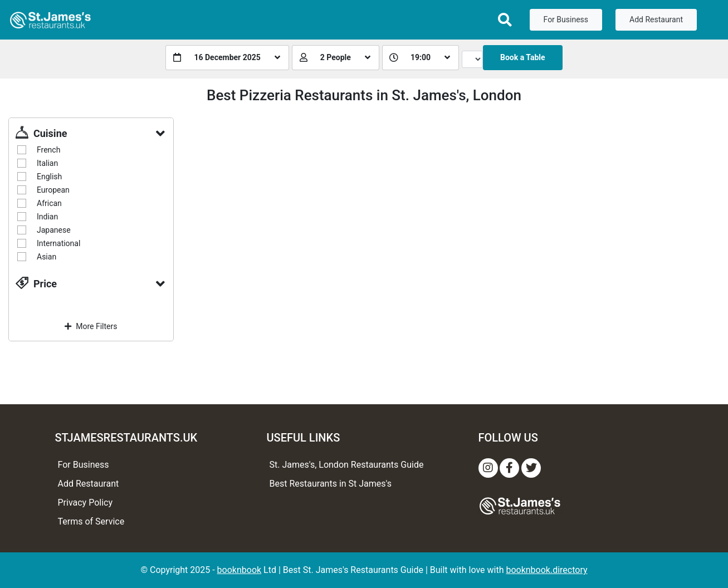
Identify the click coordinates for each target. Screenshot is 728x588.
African (49, 203)
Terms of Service (91, 521)
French (48, 150)
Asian (47, 257)
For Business (566, 19)
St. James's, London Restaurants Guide (347, 465)
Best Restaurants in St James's (331, 484)
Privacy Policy (85, 503)
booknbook (240, 570)
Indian (47, 217)
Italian (47, 163)
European (53, 190)
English (49, 177)
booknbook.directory (546, 570)
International (58, 243)
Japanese (54, 230)
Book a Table (523, 57)
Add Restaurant (656, 19)
